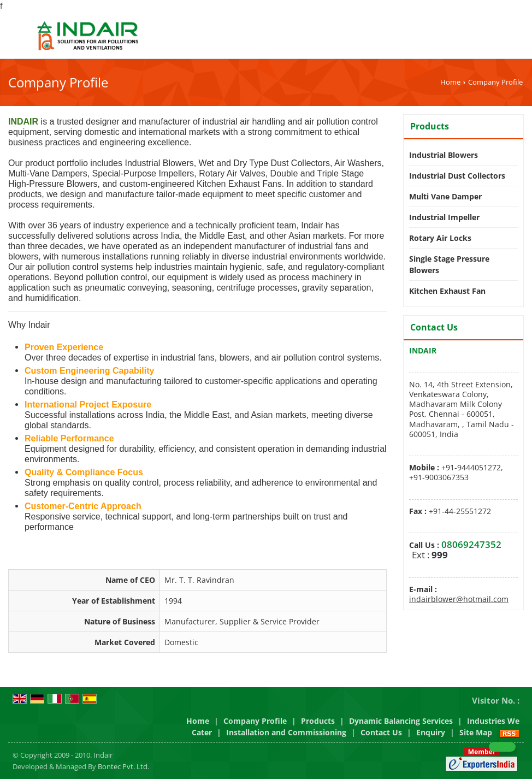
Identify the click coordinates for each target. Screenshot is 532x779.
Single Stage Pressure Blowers (449, 264)
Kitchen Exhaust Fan (447, 291)
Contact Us (381, 732)
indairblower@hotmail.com (459, 599)
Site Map (476, 732)
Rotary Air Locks (440, 238)
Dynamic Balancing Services (401, 721)
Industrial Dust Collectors (457, 176)
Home (450, 82)
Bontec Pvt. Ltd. (123, 767)
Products (430, 126)
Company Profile (255, 721)
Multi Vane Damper (445, 196)
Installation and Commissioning (286, 732)
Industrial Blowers (444, 155)
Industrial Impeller (444, 217)
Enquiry (431, 732)
